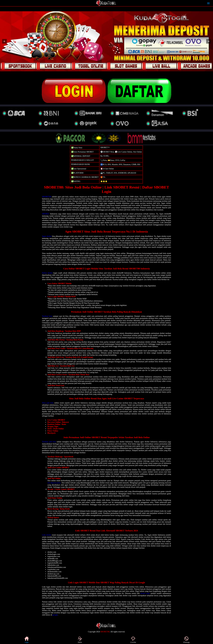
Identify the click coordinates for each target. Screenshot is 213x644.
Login (27, 640)
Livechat (133, 640)
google (55, 615)
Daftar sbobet (47, 273)
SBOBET (46, 214)
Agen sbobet (47, 236)
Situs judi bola (48, 403)
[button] (4, 41)
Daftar (80, 640)
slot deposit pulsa (54, 483)
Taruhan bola (47, 316)
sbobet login (145, 593)
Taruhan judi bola (49, 442)
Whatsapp (186, 640)
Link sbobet (47, 535)
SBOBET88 (47, 197)
